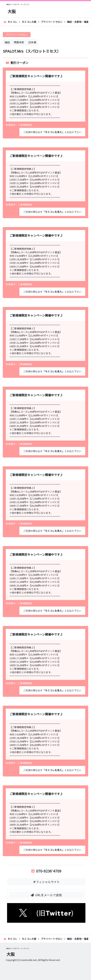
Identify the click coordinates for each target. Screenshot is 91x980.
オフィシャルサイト (46, 882)
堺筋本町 (19, 42)
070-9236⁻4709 (46, 871)
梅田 (7, 42)
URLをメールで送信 (46, 895)
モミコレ (10, 22)
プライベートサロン (52, 22)
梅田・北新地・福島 (78, 22)
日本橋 (32, 42)
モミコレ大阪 (29, 22)
